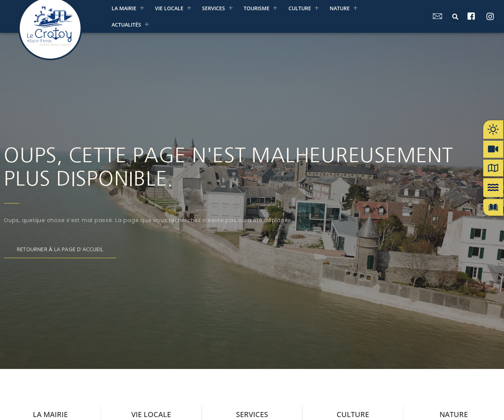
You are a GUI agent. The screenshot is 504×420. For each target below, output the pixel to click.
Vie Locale (173, 8)
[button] (455, 17)
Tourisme (260, 8)
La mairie (127, 8)
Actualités (130, 25)
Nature (343, 8)
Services (217, 8)
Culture (303, 8)
